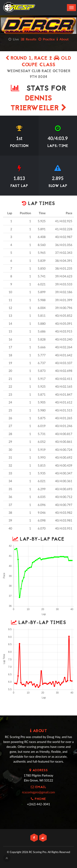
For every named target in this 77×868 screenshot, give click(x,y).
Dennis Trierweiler (39, 104)
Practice (47, 39)
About (63, 39)
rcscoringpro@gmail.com (38, 792)
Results (29, 39)
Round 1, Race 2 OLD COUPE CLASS (38, 62)
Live (14, 39)
